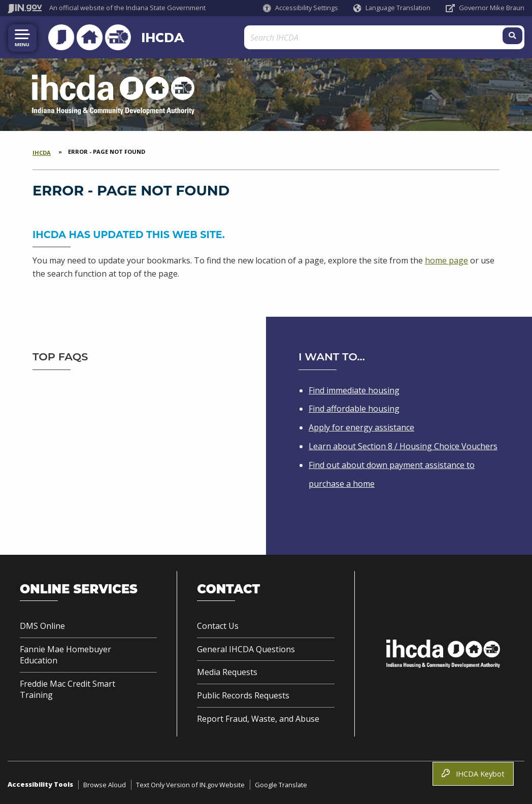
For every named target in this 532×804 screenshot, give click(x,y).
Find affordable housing (354, 407)
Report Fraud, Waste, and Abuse (258, 717)
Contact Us (218, 624)
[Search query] (460, 36)
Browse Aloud (105, 783)
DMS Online (42, 624)
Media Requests (227, 670)
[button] (301, 8)
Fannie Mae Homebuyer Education (65, 653)
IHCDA (144, 36)
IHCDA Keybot (473, 774)
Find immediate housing (354, 388)
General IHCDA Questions (246, 647)
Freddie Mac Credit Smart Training (68, 687)
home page (446, 258)
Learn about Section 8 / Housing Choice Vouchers (403, 444)
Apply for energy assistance (361, 425)
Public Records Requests (243, 693)
